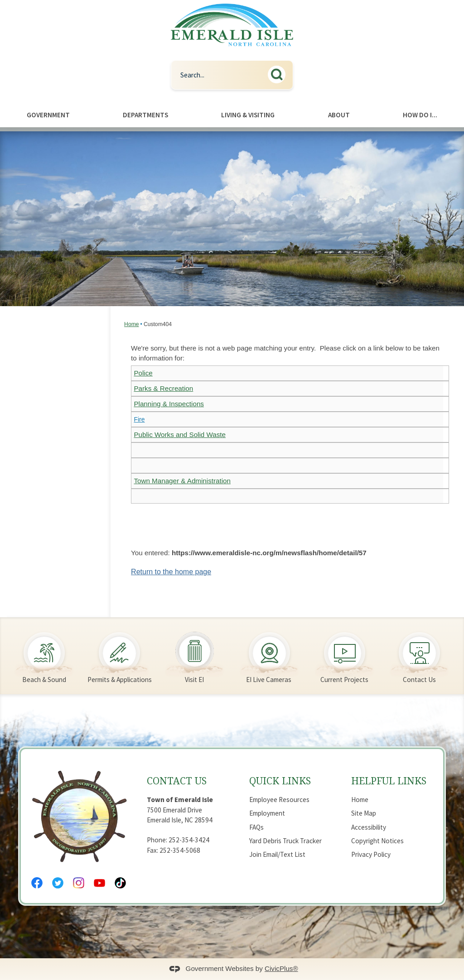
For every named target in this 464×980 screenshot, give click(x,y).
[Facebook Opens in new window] (37, 883)
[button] (279, 73)
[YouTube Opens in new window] (99, 883)
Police (143, 373)
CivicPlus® (281, 968)
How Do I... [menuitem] (420, 115)
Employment (267, 813)
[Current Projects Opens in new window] (345, 652)
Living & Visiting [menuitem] (248, 115)
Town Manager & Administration (182, 481)
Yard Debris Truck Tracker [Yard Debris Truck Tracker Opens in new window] (285, 841)
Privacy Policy (371, 854)
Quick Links (280, 781)
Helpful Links (389, 781)
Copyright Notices (377, 841)
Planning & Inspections (169, 404)
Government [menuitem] (48, 115)
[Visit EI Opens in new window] (194, 652)
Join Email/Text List (277, 854)
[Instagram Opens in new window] (79, 883)
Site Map (364, 813)
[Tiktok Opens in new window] (120, 883)
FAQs (256, 827)
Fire (139, 419)
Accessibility (369, 827)
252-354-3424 (189, 840)
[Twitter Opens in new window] (58, 883)
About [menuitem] (339, 115)
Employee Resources (279, 800)
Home (131, 324)
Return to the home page (171, 572)
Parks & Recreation (163, 388)
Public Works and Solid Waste (180, 435)
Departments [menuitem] (145, 115)
